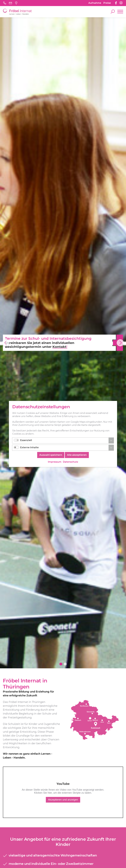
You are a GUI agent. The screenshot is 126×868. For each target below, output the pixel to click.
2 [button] (65, 664)
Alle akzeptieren (77, 455)
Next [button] (120, 343)
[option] (63, 343)
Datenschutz (70, 462)
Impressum (55, 462)
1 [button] (61, 664)
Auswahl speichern (51, 455)
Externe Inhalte (29, 448)
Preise (107, 3)
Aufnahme (95, 3)
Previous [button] (6, 343)
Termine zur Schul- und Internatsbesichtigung (47, 338)
